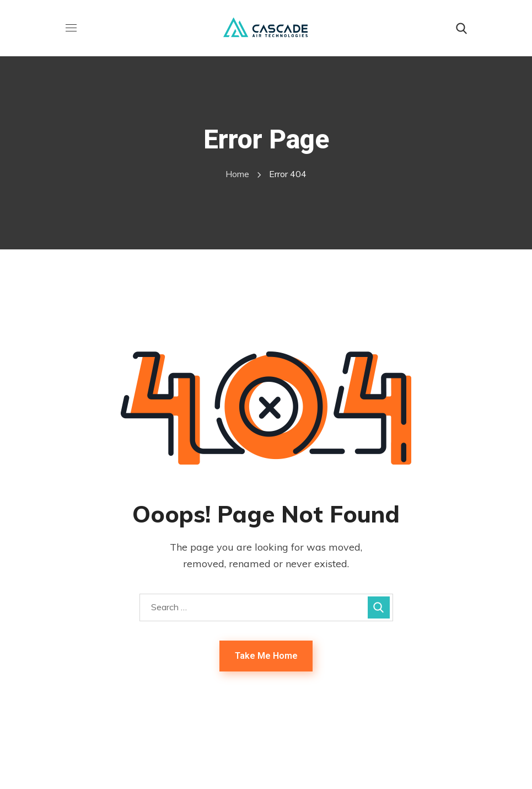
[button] (461, 29)
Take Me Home (266, 656)
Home (237, 174)
